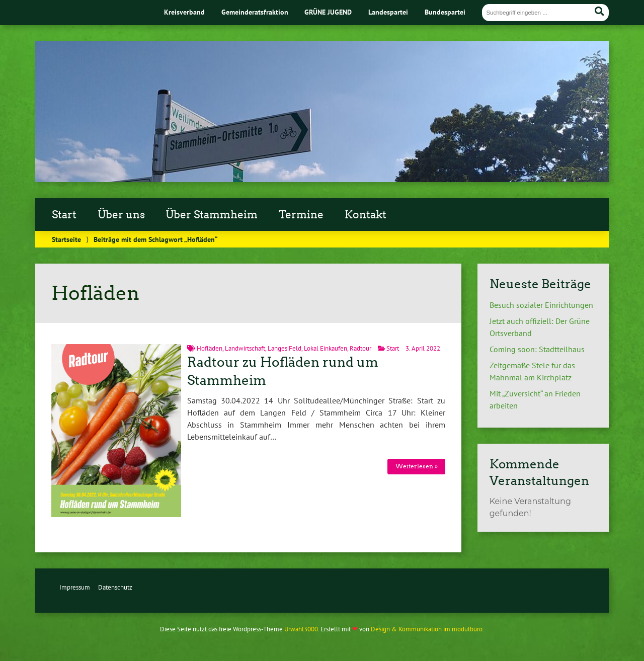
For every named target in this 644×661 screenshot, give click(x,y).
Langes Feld (285, 348)
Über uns (121, 215)
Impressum (75, 587)
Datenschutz (115, 587)
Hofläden (210, 348)
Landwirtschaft (245, 348)
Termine (301, 215)
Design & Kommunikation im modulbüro (427, 629)
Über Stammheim (212, 215)
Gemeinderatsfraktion (255, 12)
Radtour (360, 348)
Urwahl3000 (301, 629)
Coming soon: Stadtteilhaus (537, 349)
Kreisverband (184, 12)
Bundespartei (445, 12)
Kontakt (366, 215)
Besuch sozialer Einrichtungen (541, 305)
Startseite (66, 239)
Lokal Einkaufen (326, 348)
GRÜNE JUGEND (328, 12)
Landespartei (388, 12)
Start (64, 215)
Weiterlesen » (417, 466)
